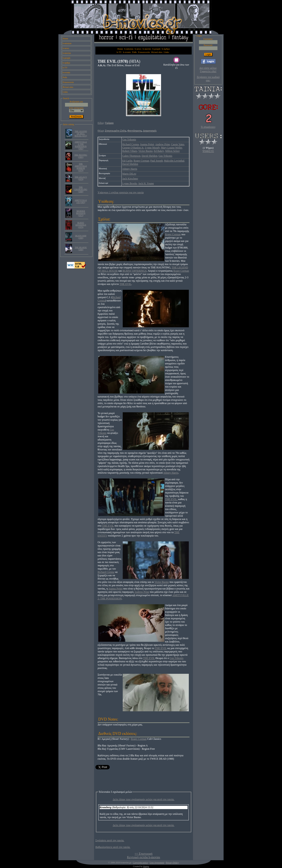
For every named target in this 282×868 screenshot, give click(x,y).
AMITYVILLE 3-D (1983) (81, 201)
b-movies (67, 53)
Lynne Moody (152, 148)
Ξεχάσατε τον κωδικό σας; (208, 79)
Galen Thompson (131, 156)
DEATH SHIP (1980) (81, 237)
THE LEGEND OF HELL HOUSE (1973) (81, 134)
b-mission (67, 43)
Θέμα (100, 131)
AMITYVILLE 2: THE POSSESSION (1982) (81, 145)
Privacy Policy (172, 863)
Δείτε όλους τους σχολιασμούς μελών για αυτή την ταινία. (144, 799)
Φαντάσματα (135, 131)
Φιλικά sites (68, 87)
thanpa (146, 866)
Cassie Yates (178, 144)
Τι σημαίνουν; (208, 127)
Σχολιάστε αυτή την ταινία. (110, 840)
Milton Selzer (173, 151)
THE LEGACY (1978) (81, 178)
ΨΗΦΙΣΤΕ (208, 151)
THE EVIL (126, 284)
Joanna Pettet (147, 144)
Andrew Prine (162, 144)
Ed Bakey (159, 151)
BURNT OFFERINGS (135, 271)
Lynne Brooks (130, 183)
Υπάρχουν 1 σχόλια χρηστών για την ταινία (121, 192)
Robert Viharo (130, 151)
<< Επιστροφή (144, 854)
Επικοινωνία (68, 82)
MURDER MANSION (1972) (81, 213)
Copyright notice (141, 863)
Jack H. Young (146, 183)
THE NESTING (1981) (81, 156)
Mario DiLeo (129, 174)
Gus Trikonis (129, 139)
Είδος (101, 123)
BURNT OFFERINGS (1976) (81, 225)
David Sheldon (150, 156)
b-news (66, 48)
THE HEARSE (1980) (81, 249)
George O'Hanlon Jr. (133, 148)
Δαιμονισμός (150, 131)
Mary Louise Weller (172, 148)
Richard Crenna (131, 144)
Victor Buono (146, 151)
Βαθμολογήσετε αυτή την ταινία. (113, 847)
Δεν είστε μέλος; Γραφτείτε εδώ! (208, 70)
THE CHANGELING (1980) (81, 189)
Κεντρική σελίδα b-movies (143, 857)
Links (65, 92)
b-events (67, 72)
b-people (67, 58)
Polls (65, 77)
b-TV (65, 68)
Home (65, 39)
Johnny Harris (130, 169)
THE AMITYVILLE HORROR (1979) (81, 167)
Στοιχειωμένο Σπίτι (115, 131)
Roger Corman (141, 161)
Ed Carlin (127, 161)
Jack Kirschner (130, 179)
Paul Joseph (157, 161)
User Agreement (157, 863)
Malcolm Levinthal (174, 161)
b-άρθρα (67, 63)
